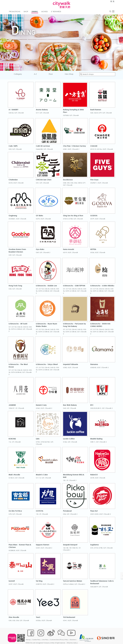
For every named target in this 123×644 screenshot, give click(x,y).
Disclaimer (73, 638)
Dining (35, 12)
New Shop (69, 74)
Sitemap (29, 638)
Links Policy (46, 638)
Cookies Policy (37, 638)
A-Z (36, 74)
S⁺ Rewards (56, 12)
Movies (44, 12)
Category (18, 74)
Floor (51, 74)
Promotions (15, 12)
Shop (26, 12)
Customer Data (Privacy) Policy (60, 638)
